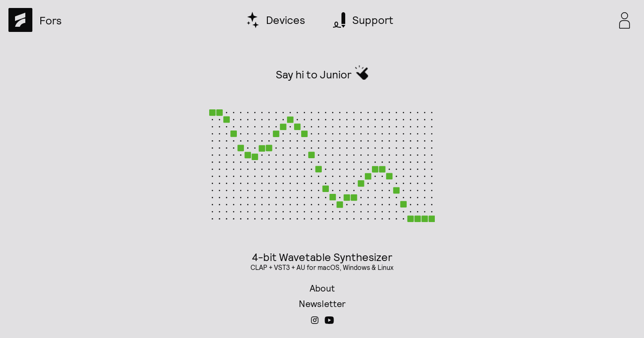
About (322, 288)
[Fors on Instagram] (315, 323)
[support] (363, 20)
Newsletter (322, 303)
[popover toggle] (625, 20)
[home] (35, 20)
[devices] (276, 20)
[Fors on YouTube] (329, 323)
